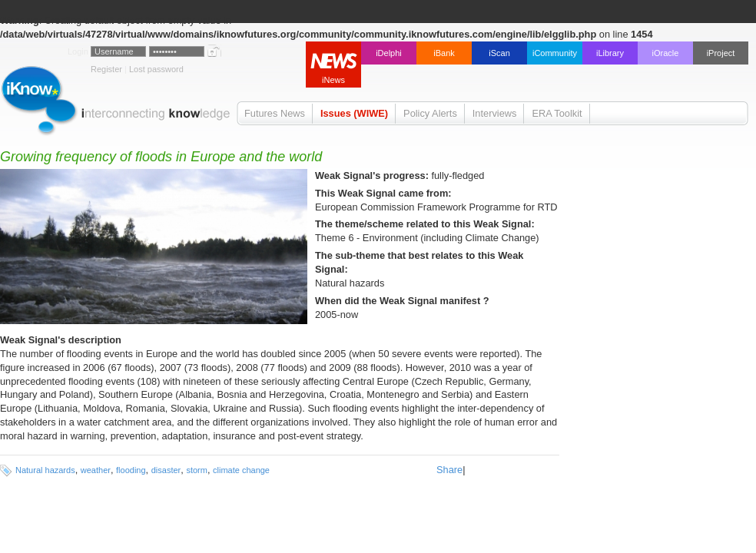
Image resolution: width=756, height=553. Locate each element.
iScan (499, 53)
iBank (444, 53)
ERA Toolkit (557, 113)
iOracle (666, 53)
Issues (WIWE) (354, 113)
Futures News (275, 113)
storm (197, 470)
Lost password (156, 69)
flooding (131, 470)
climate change (241, 470)
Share (449, 470)
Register (106, 69)
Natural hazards (45, 470)
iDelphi (389, 53)
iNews (333, 80)
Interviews (495, 113)
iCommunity (555, 53)
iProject (721, 53)
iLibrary (610, 53)
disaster (166, 470)
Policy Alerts (430, 113)
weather (96, 470)
